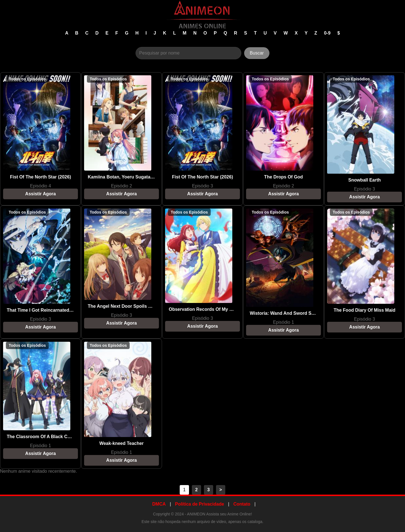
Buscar (257, 53)
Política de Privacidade (199, 504)
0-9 (328, 33)
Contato (242, 504)
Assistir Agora (41, 194)
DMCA (159, 504)
